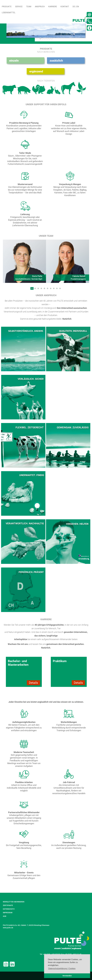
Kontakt (65, 7)
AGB (5, 916)
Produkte (7, 7)
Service (19, 7)
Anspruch (40, 7)
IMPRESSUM (8, 913)
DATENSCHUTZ (9, 909)
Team (29, 7)
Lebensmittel (9, 13)
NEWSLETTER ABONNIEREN (14, 902)
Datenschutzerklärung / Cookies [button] (62, 969)
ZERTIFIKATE (8, 905)
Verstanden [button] (67, 976)
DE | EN (76, 7)
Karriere (53, 7)
